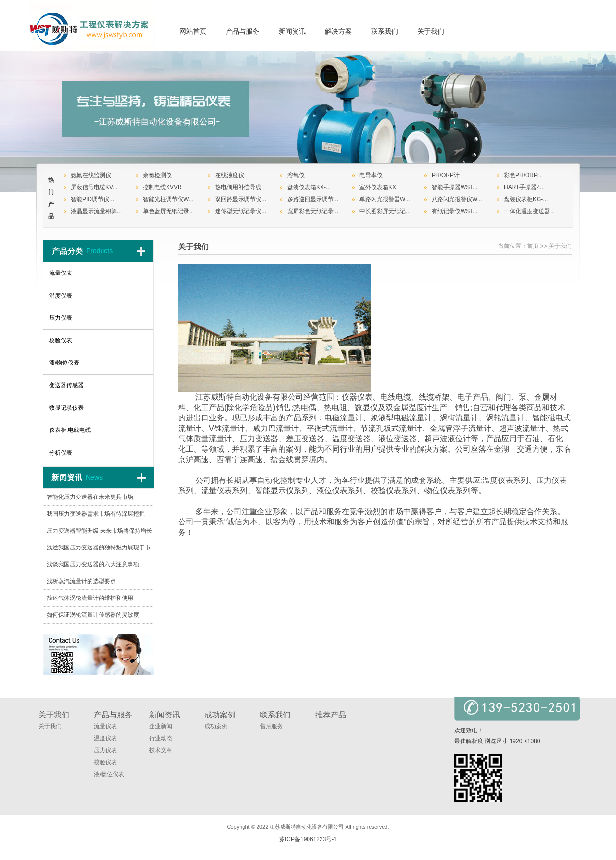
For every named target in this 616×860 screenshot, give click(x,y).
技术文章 (161, 750)
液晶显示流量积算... (96, 211)
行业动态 (161, 738)
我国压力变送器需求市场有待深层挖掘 (96, 514)
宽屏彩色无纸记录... (313, 211)
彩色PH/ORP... (523, 175)
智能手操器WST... (455, 187)
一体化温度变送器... (529, 211)
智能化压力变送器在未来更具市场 (90, 497)
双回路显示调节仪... (241, 199)
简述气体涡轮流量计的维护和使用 (90, 598)
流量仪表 (105, 726)
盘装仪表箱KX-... (309, 187)
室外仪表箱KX (378, 187)
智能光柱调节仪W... (168, 199)
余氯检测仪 (157, 175)
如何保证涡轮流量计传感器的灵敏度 (93, 615)
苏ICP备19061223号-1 (308, 839)
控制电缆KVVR (162, 187)
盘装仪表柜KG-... (526, 199)
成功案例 (216, 726)
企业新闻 (161, 726)
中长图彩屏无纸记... (385, 211)
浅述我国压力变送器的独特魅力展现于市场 (99, 550)
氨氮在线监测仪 (91, 175)
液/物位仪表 (109, 774)
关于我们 (560, 246)
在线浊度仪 (230, 175)
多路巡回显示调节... (313, 199)
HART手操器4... (524, 187)
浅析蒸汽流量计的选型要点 (81, 581)
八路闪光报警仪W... (457, 199)
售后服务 (271, 726)
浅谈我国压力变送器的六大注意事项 (93, 564)
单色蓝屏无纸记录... (168, 211)
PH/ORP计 (446, 175)
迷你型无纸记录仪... (241, 211)
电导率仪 (371, 175)
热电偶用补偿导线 (238, 187)
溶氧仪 (296, 175)
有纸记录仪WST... (455, 211)
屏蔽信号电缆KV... (94, 187)
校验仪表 (105, 762)
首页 (533, 246)
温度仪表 (105, 738)
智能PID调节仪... (92, 199)
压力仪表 (105, 750)
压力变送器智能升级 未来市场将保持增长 (99, 531)
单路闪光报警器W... (385, 199)
